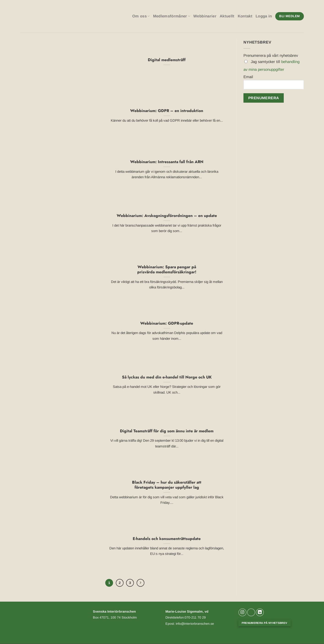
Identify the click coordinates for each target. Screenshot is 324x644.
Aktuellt (227, 16)
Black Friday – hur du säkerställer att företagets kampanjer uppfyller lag (167, 485)
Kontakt (245, 16)
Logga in (264, 16)
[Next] (141, 583)
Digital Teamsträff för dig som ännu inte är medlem (167, 431)
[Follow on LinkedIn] (260, 613)
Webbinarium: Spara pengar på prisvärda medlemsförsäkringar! (167, 270)
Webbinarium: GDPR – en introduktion (167, 111)
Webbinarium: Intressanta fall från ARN (167, 162)
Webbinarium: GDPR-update (167, 323)
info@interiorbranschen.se (194, 624)
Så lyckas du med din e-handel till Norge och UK (167, 377)
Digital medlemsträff (167, 60)
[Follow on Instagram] (242, 613)
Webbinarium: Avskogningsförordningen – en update (167, 216)
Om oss (141, 16)
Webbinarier (205, 16)
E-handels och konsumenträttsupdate (167, 539)
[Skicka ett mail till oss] (251, 613)
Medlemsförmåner (172, 16)
